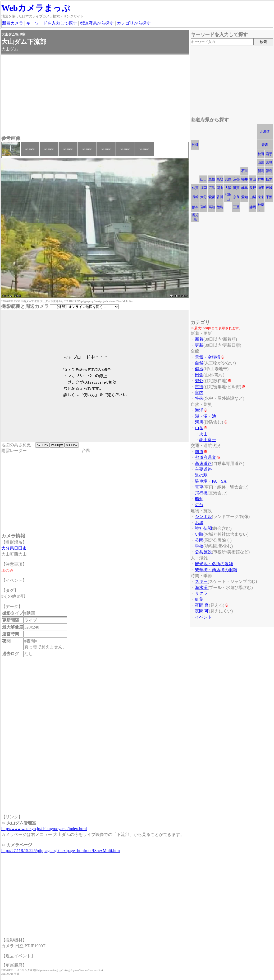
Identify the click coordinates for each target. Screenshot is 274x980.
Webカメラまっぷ (36, 8)
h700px (42, 445)
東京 (261, 197)
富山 (253, 179)
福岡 (203, 188)
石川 (244, 171)
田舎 (199, 375)
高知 (212, 207)
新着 (199, 339)
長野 (253, 188)
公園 (199, 540)
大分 (203, 197)
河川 (199, 422)
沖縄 (195, 145)
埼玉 (261, 188)
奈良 (236, 197)
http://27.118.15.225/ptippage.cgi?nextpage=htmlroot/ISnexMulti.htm (61, 851)
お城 (199, 523)
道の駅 (201, 475)
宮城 (269, 162)
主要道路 (203, 469)
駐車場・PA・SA (211, 481)
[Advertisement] (95, 96)
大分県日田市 (14, 548)
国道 (199, 452)
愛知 (244, 197)
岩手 (269, 154)
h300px (72, 445)
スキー (201, 581)
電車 (199, 487)
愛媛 (212, 197)
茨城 (269, 188)
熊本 (195, 207)
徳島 (220, 207)
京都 (236, 179)
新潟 (261, 171)
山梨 (253, 197)
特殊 (199, 398)
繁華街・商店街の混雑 (216, 570)
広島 (212, 188)
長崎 (195, 197)
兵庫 (228, 179)
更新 (199, 345)
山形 (261, 162)
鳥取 (220, 179)
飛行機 (201, 493)
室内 (199, 393)
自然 (199, 363)
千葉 (269, 197)
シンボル (203, 517)
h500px (57, 445)
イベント (203, 617)
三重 (236, 207)
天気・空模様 (208, 357)
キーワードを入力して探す (52, 23)
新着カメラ (13, 23)
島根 (212, 179)
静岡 (253, 207)
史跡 (199, 534)
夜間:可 (202, 611)
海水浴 (201, 587)
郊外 (199, 381)
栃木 (269, 179)
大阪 (228, 188)
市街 (199, 387)
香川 (220, 197)
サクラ (201, 593)
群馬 (261, 179)
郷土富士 (208, 440)
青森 (265, 145)
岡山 (220, 188)
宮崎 (203, 207)
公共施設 (203, 552)
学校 (199, 546)
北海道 (265, 132)
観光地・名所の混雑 (214, 564)
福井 (244, 179)
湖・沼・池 (206, 416)
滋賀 (236, 188)
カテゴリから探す (134, 23)
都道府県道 (206, 457)
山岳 (199, 428)
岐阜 (244, 188)
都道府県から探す (97, 23)
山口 (203, 179)
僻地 (199, 369)
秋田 (261, 154)
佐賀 (195, 188)
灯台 (199, 505)
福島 (269, 171)
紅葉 (199, 599)
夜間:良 (202, 605)
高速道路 (203, 463)
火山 (203, 434)
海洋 (199, 410)
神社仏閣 (203, 528)
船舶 (199, 499)
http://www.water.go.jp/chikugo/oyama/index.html (44, 829)
